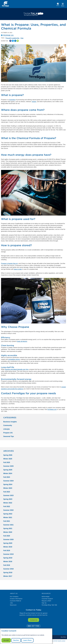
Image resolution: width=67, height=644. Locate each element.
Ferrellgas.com (52, 409)
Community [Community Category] (8, 425)
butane (34, 102)
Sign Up (44, 603)
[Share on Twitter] (13, 41)
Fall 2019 (7, 551)
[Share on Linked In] (15, 41)
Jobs (11, 603)
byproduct (12, 100)
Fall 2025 (7, 462)
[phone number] (58, 5)
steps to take (18, 269)
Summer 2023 (8, 495)
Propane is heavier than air (9, 263)
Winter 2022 (8, 503)
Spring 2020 (8, 543)
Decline (16, 640)
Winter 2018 (8, 562)
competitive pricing (14, 359)
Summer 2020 (8, 540)
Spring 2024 (8, 484)
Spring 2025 (8, 470)
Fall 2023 (7, 492)
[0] (33, 626)
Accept (6, 640)
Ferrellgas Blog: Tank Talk (49, 605)
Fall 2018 (7, 565)
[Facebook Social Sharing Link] (10, 41)
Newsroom (13, 605)
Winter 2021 (8, 517)
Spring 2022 (8, 514)
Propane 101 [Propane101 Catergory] (8, 35)
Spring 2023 (8, 499)
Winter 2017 (8, 576)
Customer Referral (15, 601)
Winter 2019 (8, 547)
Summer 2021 (8, 525)
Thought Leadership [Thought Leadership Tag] (12, 38)
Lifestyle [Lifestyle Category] (6, 429)
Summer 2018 (8, 569)
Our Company (14, 597)
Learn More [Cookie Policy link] (27, 640)
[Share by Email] (18, 41)
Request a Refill (46, 601)
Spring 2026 (8, 455)
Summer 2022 (8, 510)
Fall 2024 (7, 477)
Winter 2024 (8, 473)
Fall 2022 (7, 506)
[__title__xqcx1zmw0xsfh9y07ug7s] (5, 4)
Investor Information (16, 599)
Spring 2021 (8, 528)
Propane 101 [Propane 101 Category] (8, 433)
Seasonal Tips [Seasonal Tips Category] (9, 436)
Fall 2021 (7, 521)
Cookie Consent (9, 631)
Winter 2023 (8, 488)
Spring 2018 (8, 573)
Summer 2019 (8, 554)
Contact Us (34, 620)
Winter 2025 (8, 459)
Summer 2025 (8, 466)
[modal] (26, 636)
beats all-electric (22, 341)
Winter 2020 (8, 532)
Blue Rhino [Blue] (63, 637)
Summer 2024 (8, 481)
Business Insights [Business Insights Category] (10, 422)
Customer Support (47, 599)
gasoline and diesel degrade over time (17, 369)
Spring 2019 (8, 558)
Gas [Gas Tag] (22, 38)
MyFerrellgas (46, 597)
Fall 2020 (7, 536)
